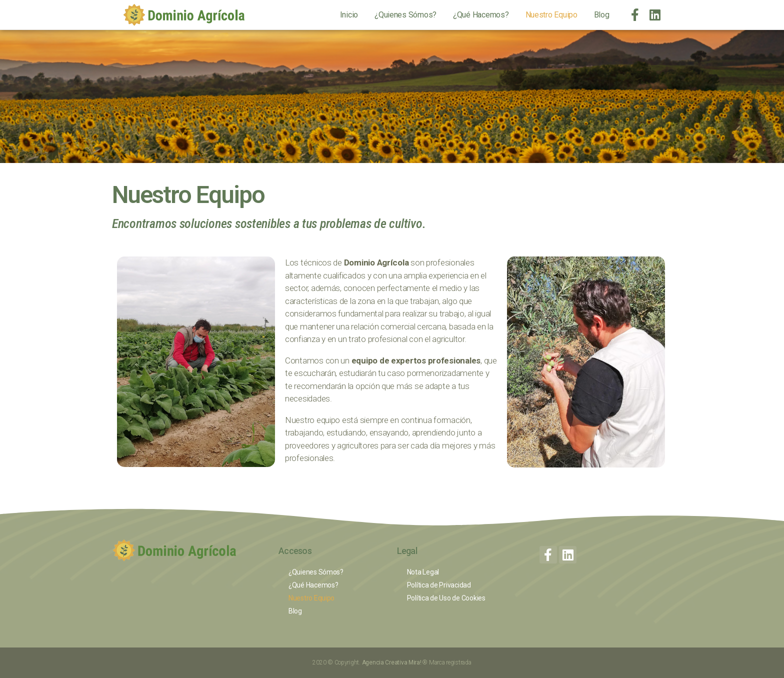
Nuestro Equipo (551, 15)
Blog (602, 15)
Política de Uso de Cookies (446, 598)
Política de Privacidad (439, 585)
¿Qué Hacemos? (481, 15)
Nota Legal (423, 572)
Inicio (349, 15)
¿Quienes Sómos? (405, 15)
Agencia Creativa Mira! (392, 662)
